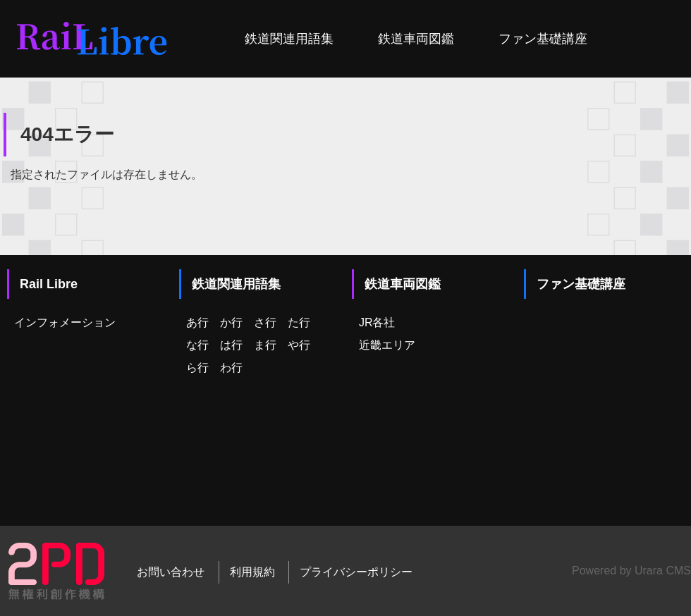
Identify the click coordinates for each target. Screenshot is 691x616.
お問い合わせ (171, 572)
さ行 (265, 322)
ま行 (265, 345)
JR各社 (377, 322)
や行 (299, 345)
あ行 (197, 322)
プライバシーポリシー (356, 572)
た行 (299, 322)
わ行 (231, 368)
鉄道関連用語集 (289, 39)
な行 (197, 345)
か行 (231, 322)
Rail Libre (49, 284)
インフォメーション (65, 322)
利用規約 (252, 572)
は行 (231, 345)
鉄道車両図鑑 (416, 39)
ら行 (197, 368)
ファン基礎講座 (543, 39)
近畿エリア (387, 345)
